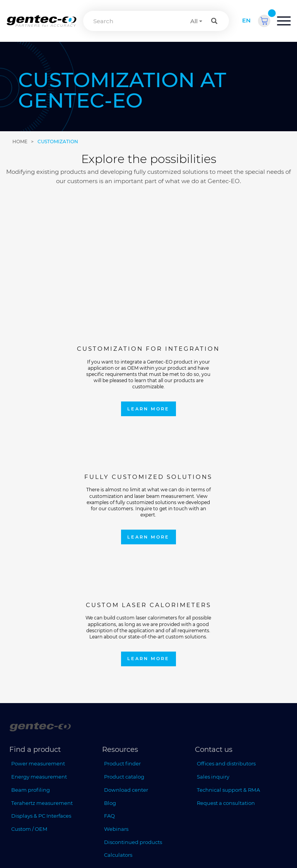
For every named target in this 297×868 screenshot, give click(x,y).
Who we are (26, 735)
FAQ (109, 609)
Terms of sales (191, 848)
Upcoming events (34, 748)
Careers (21, 761)
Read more (119, 755)
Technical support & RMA (228, 583)
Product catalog (124, 570)
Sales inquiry (213, 570)
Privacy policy (153, 848)
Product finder (122, 557)
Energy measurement (39, 570)
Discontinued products (133, 635)
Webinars (116, 622)
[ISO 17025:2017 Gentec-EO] (62, 787)
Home (20, 142)
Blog (110, 596)
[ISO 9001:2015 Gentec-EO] (25, 787)
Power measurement (38, 557)
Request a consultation (226, 596)
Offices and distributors (226, 557)
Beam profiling (31, 583)
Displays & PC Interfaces (41, 609)
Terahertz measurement (42, 596)
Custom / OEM (29, 622)
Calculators (118, 648)
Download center (126, 583)
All (194, 21)
